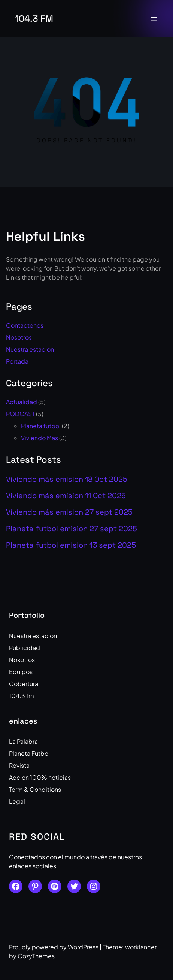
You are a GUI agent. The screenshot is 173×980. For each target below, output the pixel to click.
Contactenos (25, 325)
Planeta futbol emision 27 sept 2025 (72, 529)
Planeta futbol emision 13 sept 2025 (71, 545)
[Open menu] (154, 19)
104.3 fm (34, 19)
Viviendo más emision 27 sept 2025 (69, 512)
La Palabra (23, 741)
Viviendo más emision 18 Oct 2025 (67, 479)
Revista (19, 765)
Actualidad (22, 402)
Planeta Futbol (29, 753)
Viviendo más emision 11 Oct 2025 (66, 496)
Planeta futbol (41, 426)
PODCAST (20, 414)
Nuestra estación (30, 349)
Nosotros (19, 337)
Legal (17, 801)
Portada (17, 361)
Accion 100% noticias (40, 777)
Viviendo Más (40, 438)
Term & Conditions (35, 789)
